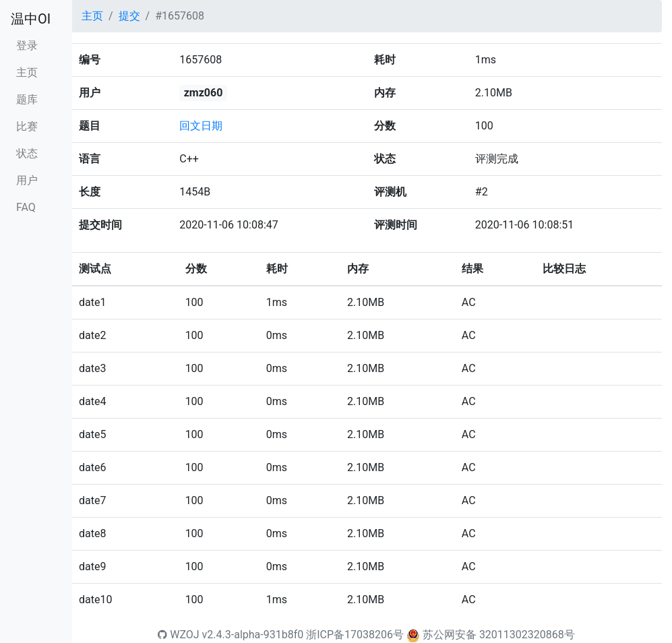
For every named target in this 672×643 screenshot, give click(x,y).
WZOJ (178, 635)
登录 (27, 45)
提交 (129, 16)
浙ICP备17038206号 (355, 635)
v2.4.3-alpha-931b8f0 (253, 635)
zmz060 (204, 93)
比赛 (27, 126)
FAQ (26, 207)
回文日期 (201, 126)
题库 (27, 99)
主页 (27, 72)
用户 (27, 180)
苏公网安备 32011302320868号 (499, 635)
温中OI (31, 19)
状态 (27, 153)
